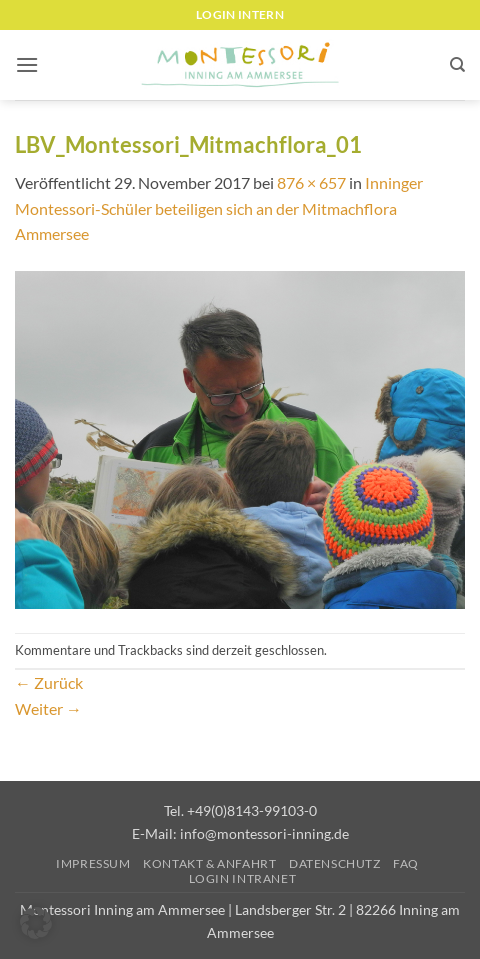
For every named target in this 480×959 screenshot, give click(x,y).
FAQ (406, 863)
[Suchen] (457, 65)
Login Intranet (243, 878)
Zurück (49, 682)
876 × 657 (311, 182)
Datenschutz (335, 863)
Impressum (93, 863)
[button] (27, 64)
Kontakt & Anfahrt (209, 863)
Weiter (48, 708)
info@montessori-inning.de (264, 833)
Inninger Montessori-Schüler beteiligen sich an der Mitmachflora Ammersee (219, 208)
